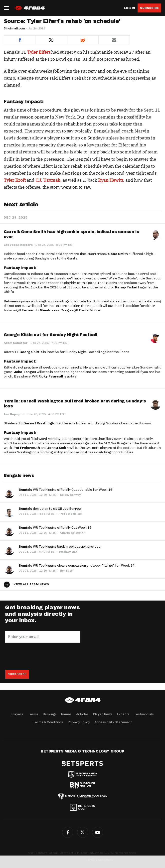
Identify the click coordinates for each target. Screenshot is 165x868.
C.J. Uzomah (48, 180)
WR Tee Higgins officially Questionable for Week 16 (66, 490)
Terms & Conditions (48, 722)
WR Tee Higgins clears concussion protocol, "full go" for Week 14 (77, 565)
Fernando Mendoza (39, 310)
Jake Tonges (25, 372)
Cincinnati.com (14, 28)
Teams (33, 714)
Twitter (83, 832)
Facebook (68, 832)
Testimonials (144, 714)
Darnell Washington (41, 423)
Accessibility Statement (113, 722)
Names (66, 714)
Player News (103, 714)
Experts (123, 714)
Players (17, 714)
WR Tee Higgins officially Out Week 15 (55, 528)
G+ (98, 832)
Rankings (50, 714)
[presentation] (43, 656)
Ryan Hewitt (111, 180)
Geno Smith (118, 254)
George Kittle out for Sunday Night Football (51, 335)
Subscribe (149, 8)
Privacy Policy (79, 722)
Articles (82, 714)
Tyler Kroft (15, 180)
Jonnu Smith (58, 448)
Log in (129, 8)
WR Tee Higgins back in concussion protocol (60, 547)
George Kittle (31, 352)
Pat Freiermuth (27, 448)
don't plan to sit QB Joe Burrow (50, 509)
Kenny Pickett (127, 287)
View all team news (31, 584)
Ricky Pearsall (51, 376)
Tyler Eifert (39, 52)
